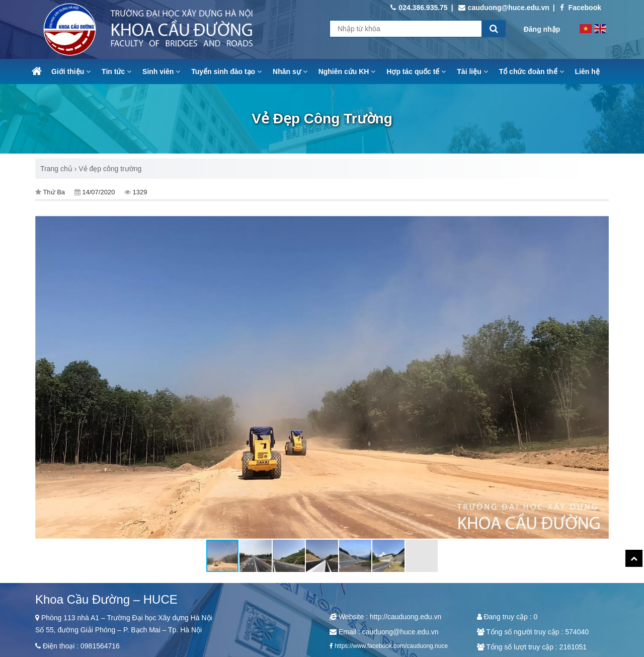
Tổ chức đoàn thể (532, 71)
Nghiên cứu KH (347, 71)
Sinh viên (161, 71)
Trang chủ (56, 169)
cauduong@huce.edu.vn (504, 8)
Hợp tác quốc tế (416, 71)
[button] (600, 378)
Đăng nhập (542, 29)
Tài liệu (472, 71)
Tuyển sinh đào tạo (226, 71)
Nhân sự (290, 71)
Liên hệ (587, 71)
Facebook (581, 8)
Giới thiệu (71, 71)
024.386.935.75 (419, 8)
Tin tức (116, 71)
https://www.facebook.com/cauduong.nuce (391, 646)
